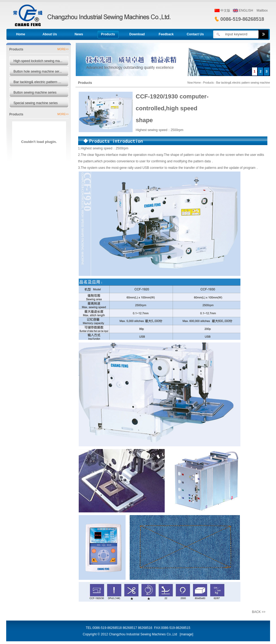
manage (186, 634)
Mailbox (262, 11)
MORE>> (63, 49)
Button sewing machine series (35, 93)
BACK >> (259, 612)
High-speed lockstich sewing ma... (38, 61)
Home (197, 83)
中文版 (225, 11)
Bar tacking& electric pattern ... (37, 82)
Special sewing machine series (36, 103)
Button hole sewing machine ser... (38, 71)
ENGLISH (246, 11)
